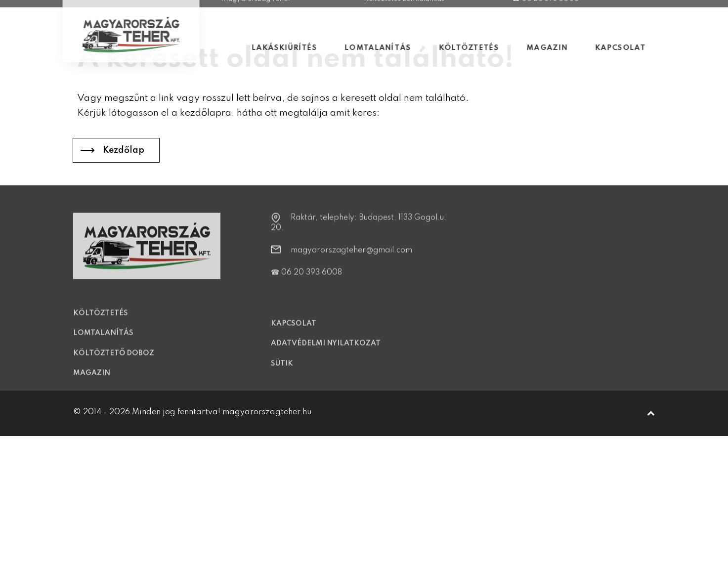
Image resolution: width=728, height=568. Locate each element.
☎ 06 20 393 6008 (306, 279)
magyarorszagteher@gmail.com (351, 257)
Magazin (92, 380)
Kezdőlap (124, 150)
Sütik (282, 370)
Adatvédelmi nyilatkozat (326, 350)
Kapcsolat (294, 330)
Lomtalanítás (103, 340)
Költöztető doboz (114, 359)
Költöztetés (101, 319)
